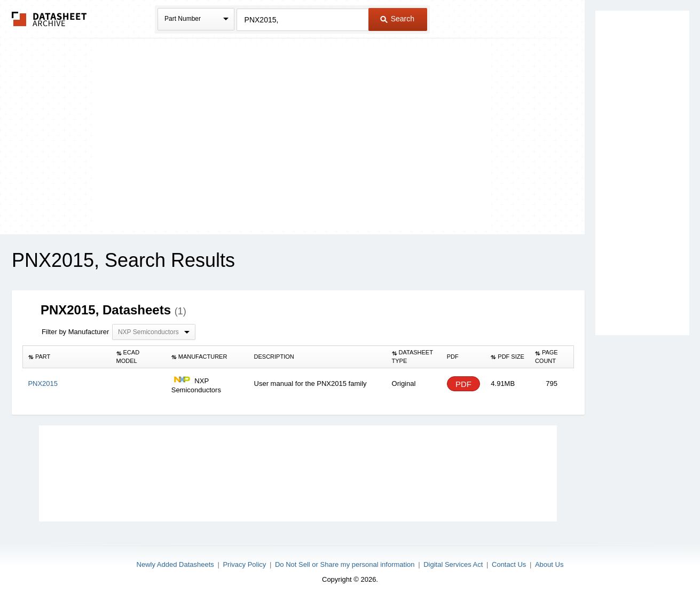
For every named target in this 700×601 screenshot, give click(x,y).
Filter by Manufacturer (75, 332)
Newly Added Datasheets (175, 564)
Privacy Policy (244, 564)
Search (397, 19)
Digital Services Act (453, 564)
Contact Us (509, 564)
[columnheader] (66, 357)
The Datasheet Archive (49, 19)
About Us (549, 564)
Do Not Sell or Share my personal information (345, 564)
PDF (463, 384)
